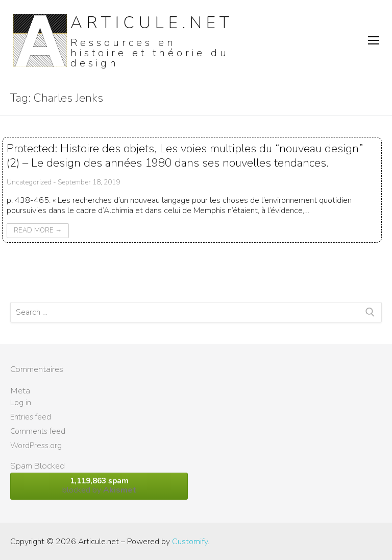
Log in (21, 403)
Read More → (38, 230)
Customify (190, 542)
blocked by (99, 486)
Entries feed (31, 417)
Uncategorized (29, 182)
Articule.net (152, 23)
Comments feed (38, 431)
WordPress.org (36, 446)
